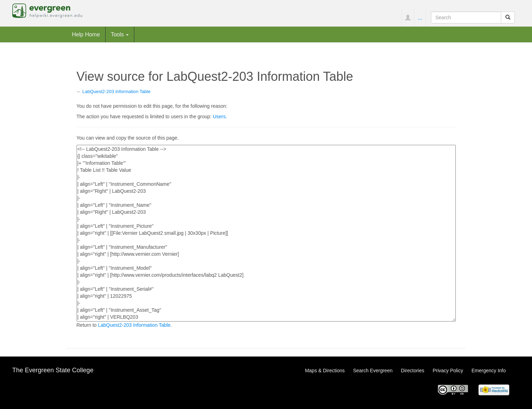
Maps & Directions (325, 371)
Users (219, 117)
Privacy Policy (448, 371)
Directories (413, 371)
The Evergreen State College (53, 370)
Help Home (86, 34)
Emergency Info (489, 371)
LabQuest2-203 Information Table (116, 91)
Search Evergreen (373, 371)
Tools (120, 34)
